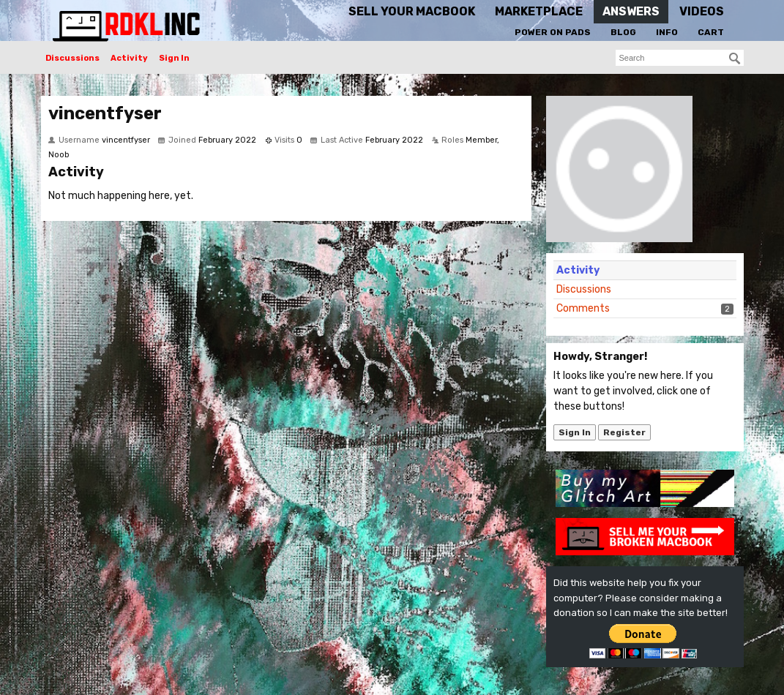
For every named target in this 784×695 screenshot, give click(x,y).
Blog (623, 32)
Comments (583, 308)
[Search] (735, 59)
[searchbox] (680, 58)
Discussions (72, 58)
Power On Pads (553, 32)
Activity (129, 58)
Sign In (174, 58)
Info (667, 32)
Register (624, 432)
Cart (711, 32)
